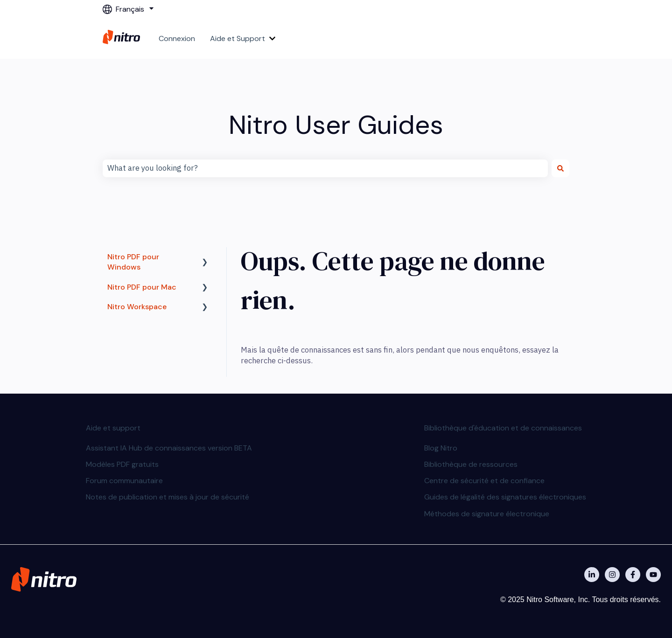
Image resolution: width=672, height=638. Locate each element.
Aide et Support (238, 38)
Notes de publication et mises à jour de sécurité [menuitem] (168, 497)
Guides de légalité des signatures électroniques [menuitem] (505, 497)
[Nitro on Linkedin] (592, 575)
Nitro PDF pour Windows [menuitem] (133, 262)
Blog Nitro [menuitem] (441, 448)
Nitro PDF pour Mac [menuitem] (142, 287)
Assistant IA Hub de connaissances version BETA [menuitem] (169, 448)
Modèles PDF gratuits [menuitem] (122, 464)
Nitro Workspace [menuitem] (137, 307)
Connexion (177, 38)
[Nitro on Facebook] (633, 575)
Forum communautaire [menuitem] (124, 481)
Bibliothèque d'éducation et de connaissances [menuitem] (503, 428)
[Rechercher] (560, 168)
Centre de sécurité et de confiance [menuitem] (484, 481)
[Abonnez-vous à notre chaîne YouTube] (653, 575)
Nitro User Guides (336, 125)
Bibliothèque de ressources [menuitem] (471, 464)
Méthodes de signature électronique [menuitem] (487, 514)
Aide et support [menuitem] (113, 428)
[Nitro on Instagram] (612, 575)
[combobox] (325, 168)
